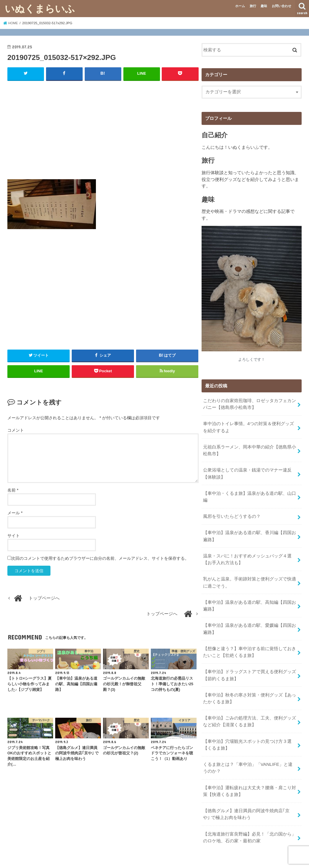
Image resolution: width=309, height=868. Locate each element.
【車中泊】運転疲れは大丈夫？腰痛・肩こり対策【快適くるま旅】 (249, 774)
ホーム (240, 6)
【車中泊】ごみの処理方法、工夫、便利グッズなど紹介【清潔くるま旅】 (249, 707)
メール (15, 513)
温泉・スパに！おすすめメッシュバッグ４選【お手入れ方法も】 (247, 552)
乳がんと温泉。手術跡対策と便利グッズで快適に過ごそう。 (249, 574)
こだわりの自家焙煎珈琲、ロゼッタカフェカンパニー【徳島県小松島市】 (249, 403)
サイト (14, 536)
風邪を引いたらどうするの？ (232, 511)
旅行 (253, 6)
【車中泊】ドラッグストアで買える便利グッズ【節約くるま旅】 (249, 663)
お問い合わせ (282, 6)
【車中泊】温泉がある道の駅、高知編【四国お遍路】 (249, 596)
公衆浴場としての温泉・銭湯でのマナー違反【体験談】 (247, 470)
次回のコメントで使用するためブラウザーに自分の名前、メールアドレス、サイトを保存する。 (100, 558)
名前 (13, 490)
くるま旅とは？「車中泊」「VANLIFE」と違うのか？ (249, 752)
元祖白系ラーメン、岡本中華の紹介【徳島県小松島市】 (249, 448)
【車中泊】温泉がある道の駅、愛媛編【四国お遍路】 (249, 619)
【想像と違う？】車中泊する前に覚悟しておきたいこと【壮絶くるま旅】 (249, 641)
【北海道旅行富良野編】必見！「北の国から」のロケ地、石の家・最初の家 (249, 818)
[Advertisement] (103, 128)
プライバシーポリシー (86, 859)
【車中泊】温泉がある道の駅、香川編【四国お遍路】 (249, 530)
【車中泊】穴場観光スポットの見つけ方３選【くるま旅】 (247, 730)
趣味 (264, 6)
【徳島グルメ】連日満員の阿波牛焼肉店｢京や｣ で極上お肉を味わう (249, 796)
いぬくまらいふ (40, 8)
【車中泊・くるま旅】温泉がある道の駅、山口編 (249, 492)
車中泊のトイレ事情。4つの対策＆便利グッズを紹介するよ (248, 425)
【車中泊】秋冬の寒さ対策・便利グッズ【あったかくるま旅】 (249, 685)
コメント (16, 430)
